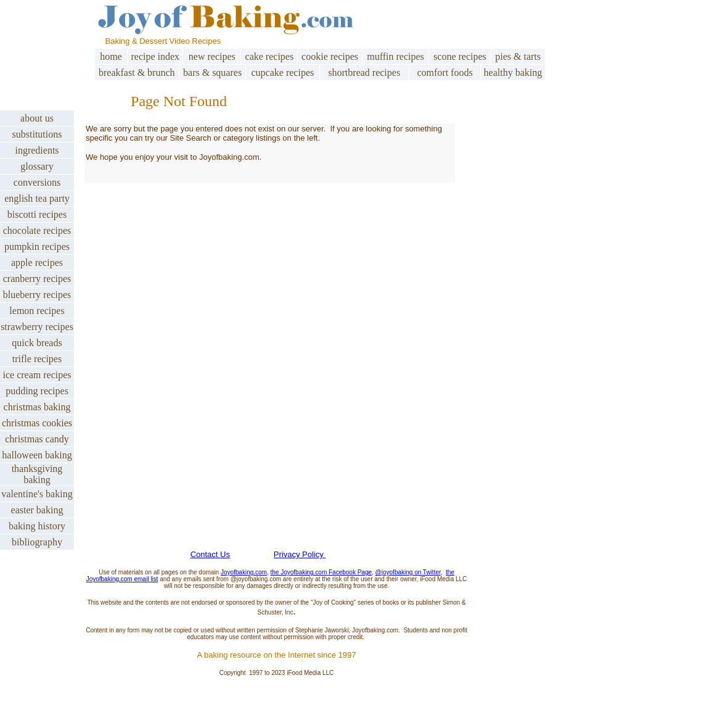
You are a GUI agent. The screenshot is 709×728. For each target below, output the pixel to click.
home (111, 56)
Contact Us (210, 554)
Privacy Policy (300, 554)
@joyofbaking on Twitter (408, 572)
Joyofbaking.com (244, 572)
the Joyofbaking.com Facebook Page (322, 572)
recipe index (155, 56)
